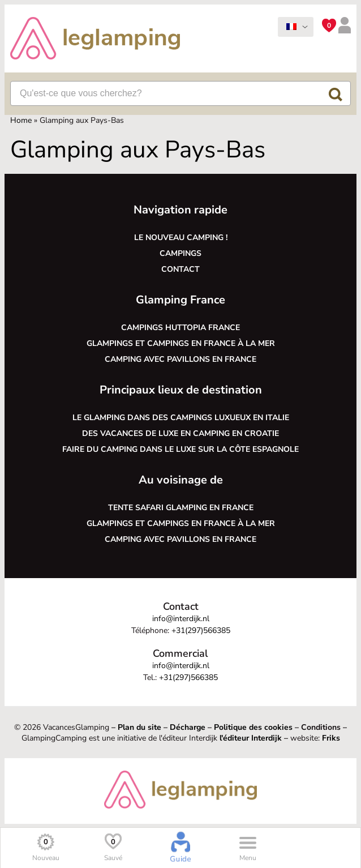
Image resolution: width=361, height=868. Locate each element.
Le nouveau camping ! (181, 238)
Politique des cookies (253, 727)
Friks (331, 738)
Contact (180, 269)
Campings (180, 253)
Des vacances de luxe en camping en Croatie (180, 433)
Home (21, 120)
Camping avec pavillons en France (180, 359)
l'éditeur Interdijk (251, 738)
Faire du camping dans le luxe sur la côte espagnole (180, 449)
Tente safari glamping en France (181, 508)
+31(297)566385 (201, 630)
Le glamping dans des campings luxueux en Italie (181, 418)
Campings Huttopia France (180, 328)
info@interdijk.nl (181, 619)
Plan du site (139, 727)
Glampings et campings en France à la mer (181, 343)
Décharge (188, 727)
